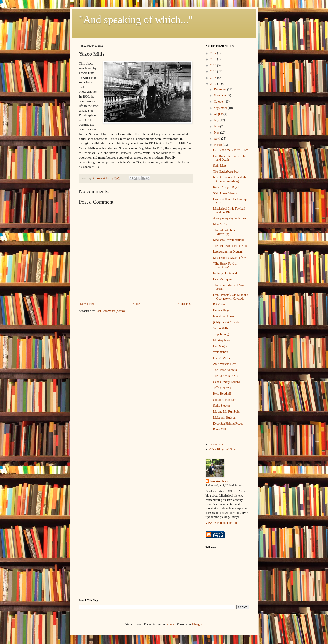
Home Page (216, 444)
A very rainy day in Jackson (230, 218)
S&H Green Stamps (225, 193)
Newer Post (87, 304)
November (221, 95)
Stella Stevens (222, 406)
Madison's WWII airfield (228, 240)
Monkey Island (222, 340)
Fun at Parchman (223, 316)
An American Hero (225, 364)
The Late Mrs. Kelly (225, 376)
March (218, 145)
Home (136, 304)
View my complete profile (222, 523)
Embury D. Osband (225, 273)
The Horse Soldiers (225, 370)
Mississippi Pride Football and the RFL (229, 211)
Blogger (197, 624)
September (221, 108)
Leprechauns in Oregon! (228, 252)
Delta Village (221, 310)
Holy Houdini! (222, 394)
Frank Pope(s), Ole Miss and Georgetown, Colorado (231, 297)
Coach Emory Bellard (226, 382)
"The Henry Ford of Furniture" (225, 265)
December (221, 89)
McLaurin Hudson (224, 418)
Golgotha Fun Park (225, 400)
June (217, 126)
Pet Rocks (219, 304)
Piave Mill (219, 429)
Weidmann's (220, 352)
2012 (214, 84)
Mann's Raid (221, 224)
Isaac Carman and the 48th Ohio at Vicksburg (229, 179)
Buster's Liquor (222, 279)
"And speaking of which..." (136, 20)
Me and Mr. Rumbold (226, 412)
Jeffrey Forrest (222, 388)
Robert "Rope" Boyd (226, 187)
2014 (214, 71)
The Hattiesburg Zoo (226, 172)
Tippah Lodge (222, 334)
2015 (214, 65)
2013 (214, 78)
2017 (214, 53)
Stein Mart (220, 166)
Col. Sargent (221, 346)
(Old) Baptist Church (226, 322)
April (217, 139)
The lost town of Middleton (230, 246)
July (217, 120)
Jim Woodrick (219, 481)
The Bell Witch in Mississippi (224, 232)
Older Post (185, 304)
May (217, 133)
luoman (171, 624)
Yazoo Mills (220, 328)
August (219, 114)
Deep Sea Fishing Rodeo (228, 424)
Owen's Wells (221, 358)
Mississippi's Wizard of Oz (229, 258)
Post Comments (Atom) (110, 311)
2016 (214, 59)
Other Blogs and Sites (223, 450)
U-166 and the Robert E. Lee (231, 150)
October (219, 102)
